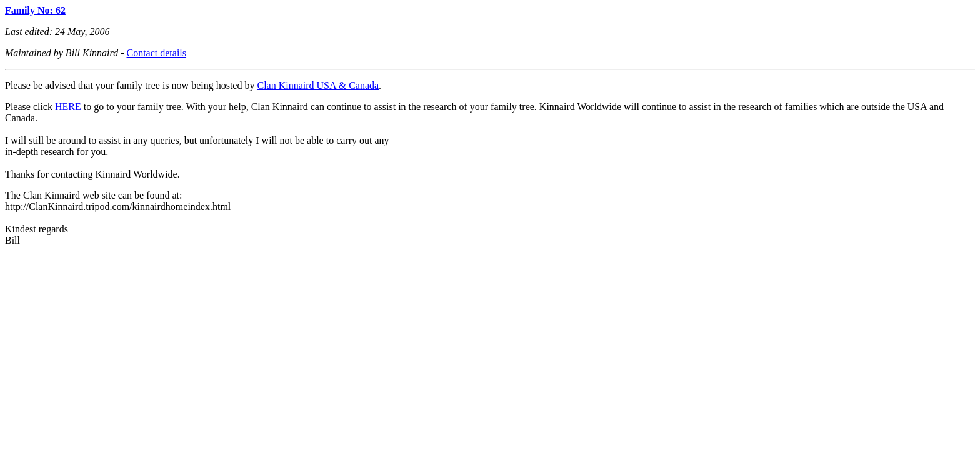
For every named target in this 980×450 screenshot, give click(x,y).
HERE (68, 107)
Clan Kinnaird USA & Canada (318, 85)
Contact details (157, 53)
